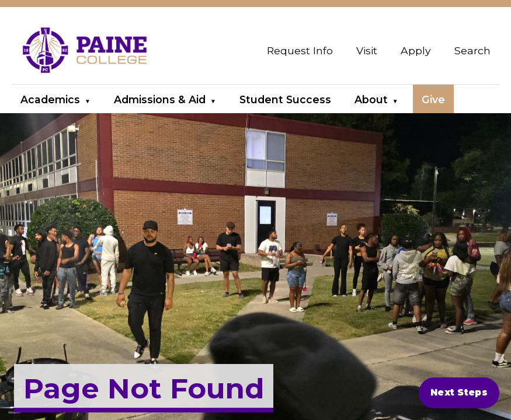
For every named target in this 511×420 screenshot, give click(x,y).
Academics (50, 99)
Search (472, 50)
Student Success (285, 99)
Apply (416, 50)
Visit (367, 50)
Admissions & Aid (160, 99)
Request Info (300, 50)
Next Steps (459, 392)
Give (433, 99)
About (371, 99)
